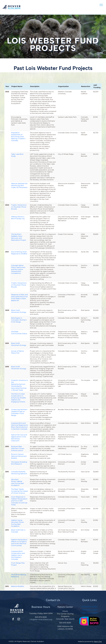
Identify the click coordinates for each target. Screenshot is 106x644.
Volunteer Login (89, 610)
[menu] (101, 5)
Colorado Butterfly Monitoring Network (19, 473)
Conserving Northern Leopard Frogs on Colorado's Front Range (19, 412)
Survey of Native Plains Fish (17, 352)
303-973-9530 (41, 617)
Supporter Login (89, 606)
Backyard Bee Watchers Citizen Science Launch (18, 448)
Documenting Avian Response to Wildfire (19, 253)
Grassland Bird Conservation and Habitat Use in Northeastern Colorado (18, 555)
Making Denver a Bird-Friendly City (18, 218)
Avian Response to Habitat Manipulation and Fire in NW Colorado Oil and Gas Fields (19, 501)
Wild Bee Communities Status (19, 333)
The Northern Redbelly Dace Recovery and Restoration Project (19, 237)
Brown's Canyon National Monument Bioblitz (19, 456)
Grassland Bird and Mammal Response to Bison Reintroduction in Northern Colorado (20, 426)
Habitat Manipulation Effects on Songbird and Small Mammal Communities (19, 543)
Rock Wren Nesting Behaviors (19, 576)
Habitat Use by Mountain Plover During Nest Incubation (18, 523)
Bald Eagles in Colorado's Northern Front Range (19, 320)
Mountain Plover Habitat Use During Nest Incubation (18, 482)
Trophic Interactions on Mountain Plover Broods (19, 207)
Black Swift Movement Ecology (19, 311)
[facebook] (13, 619)
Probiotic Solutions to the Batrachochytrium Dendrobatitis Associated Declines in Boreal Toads (20, 385)
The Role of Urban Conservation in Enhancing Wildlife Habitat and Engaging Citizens (18, 398)
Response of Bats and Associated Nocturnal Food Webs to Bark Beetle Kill (19, 298)
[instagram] (19, 619)
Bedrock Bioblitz (18, 586)
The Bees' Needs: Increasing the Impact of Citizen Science (20, 491)
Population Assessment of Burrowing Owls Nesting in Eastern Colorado (18, 137)
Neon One (98, 641)
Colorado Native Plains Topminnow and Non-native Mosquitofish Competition (18, 269)
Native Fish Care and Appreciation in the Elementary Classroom (19, 438)
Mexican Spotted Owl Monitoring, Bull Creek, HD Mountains (19, 185)
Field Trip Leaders (89, 613)
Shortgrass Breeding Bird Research (19, 463)
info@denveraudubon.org (41, 620)
